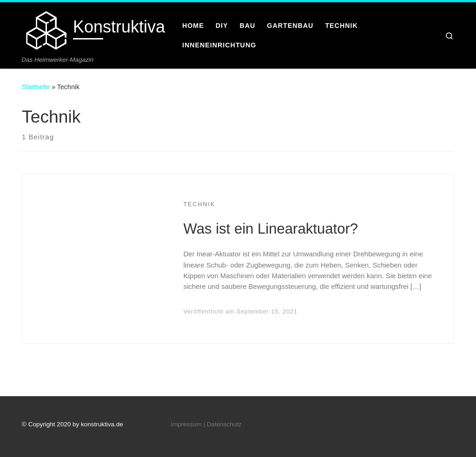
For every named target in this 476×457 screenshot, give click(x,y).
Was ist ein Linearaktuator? (271, 229)
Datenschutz (224, 424)
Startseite (36, 87)
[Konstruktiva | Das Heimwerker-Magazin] (46, 29)
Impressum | (188, 424)
